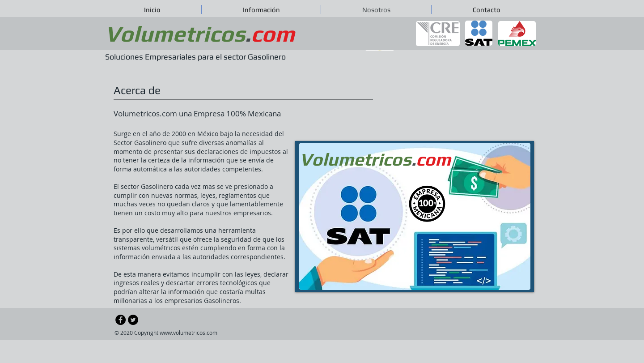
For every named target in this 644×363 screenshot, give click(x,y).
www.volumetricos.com (189, 333)
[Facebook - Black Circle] (121, 320)
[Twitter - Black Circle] (133, 320)
